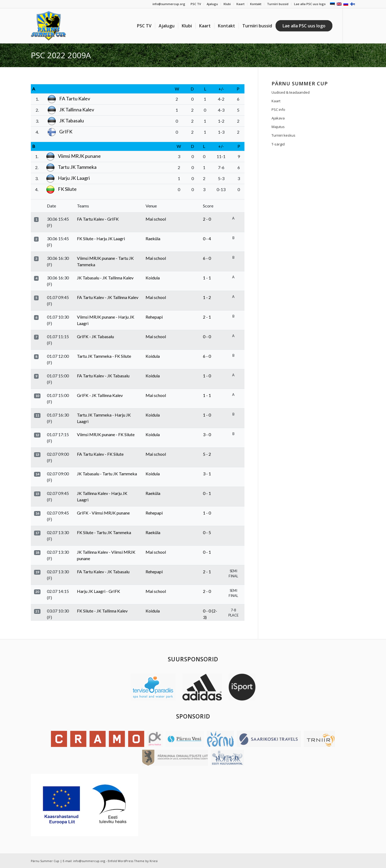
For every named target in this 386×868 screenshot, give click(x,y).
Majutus (278, 127)
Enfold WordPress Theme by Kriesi (133, 861)
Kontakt (256, 4)
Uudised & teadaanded (291, 92)
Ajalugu (212, 4)
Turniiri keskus (283, 135)
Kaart (240, 4)
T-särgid (278, 144)
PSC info (278, 110)
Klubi (227, 4)
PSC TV (196, 4)
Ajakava (278, 118)
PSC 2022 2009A (61, 55)
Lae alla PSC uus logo (310, 4)
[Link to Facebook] (351, 25)
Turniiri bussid (278, 4)
